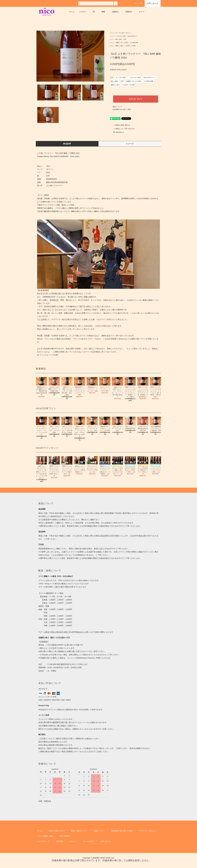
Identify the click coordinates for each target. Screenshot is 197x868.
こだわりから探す (121, 36)
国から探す (119, 39)
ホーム (72, 12)
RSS (61, 836)
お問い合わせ (153, 3)
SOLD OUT (136, 99)
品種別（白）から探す (122, 43)
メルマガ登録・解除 (45, 836)
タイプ (142, 12)
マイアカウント (43, 841)
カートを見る (89, 841)
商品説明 (67, 144)
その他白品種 (134, 43)
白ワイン (129, 33)
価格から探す (119, 46)
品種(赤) (129, 12)
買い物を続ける (117, 132)
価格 (103, 12)
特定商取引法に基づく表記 (122, 109)
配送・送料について (79, 831)
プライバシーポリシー (148, 831)
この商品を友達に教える (120, 125)
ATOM (67, 836)
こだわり (82, 12)
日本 (125, 39)
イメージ (130, 144)
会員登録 (60, 841)
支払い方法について (57, 831)
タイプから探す (120, 33)
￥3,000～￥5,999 (130, 46)
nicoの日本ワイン (133, 36)
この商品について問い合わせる (122, 129)
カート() (137, 3)
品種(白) (115, 12)
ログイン (73, 841)
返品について (117, 107)
